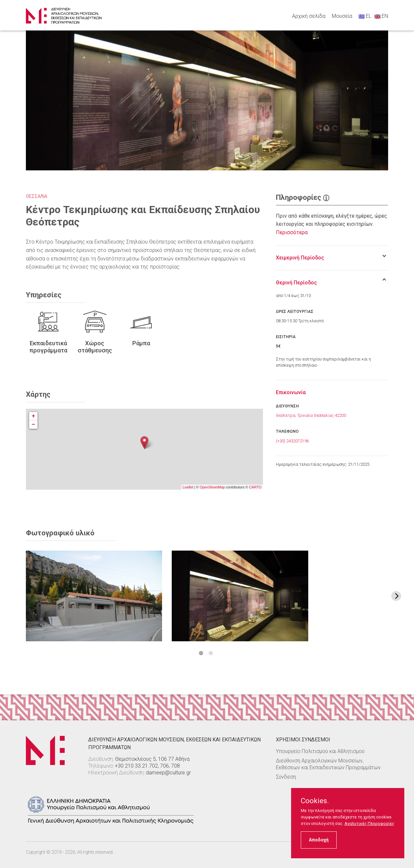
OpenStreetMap (212, 487)
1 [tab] (201, 653)
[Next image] (396, 596)
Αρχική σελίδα (309, 16)
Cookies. (315, 801)
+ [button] (33, 416)
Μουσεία (342, 16)
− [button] (33, 425)
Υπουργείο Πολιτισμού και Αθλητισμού (320, 751)
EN (381, 16)
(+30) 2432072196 (292, 441)
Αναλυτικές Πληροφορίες (369, 823)
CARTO (255, 487)
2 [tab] (211, 653)
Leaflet (188, 487)
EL (365, 16)
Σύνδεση (286, 777)
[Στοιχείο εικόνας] (94, 596)
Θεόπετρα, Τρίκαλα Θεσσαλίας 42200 (311, 415)
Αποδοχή (319, 840)
